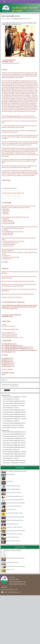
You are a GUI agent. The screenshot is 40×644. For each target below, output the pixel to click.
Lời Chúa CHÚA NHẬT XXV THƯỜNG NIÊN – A (12, 466)
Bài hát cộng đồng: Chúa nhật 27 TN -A (11, 473)
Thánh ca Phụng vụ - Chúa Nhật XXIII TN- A (11, 510)
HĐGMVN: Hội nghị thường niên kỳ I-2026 (15, 568)
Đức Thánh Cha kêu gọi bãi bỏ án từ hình (14, 544)
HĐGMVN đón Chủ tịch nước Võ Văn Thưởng (15, 614)
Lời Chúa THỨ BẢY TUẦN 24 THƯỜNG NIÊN (11, 464)
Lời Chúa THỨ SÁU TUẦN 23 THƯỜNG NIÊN (11, 482)
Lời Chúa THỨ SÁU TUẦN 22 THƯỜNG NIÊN (11, 504)
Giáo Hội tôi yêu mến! (11, 522)
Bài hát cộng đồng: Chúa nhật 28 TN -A (11, 475)
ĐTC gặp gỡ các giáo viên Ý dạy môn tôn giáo (15, 578)
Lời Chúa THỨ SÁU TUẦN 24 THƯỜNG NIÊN (11, 462)
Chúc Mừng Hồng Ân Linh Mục (12, 610)
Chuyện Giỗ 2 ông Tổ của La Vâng (13, 533)
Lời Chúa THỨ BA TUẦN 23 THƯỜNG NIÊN (11, 493)
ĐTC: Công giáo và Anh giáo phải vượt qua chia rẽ (16, 519)
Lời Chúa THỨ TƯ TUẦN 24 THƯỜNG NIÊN (11, 458)
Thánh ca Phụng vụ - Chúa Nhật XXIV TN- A (11, 491)
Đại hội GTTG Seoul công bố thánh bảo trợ (15, 547)
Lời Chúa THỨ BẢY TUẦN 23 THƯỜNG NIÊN (11, 480)
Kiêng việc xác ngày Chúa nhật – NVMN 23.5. (15, 606)
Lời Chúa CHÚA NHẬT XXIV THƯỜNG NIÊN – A (12, 444)
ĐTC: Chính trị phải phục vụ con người (14, 581)
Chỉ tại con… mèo (10, 617)
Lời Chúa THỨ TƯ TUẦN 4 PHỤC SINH (14, 575)
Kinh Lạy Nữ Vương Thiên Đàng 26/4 (14, 554)
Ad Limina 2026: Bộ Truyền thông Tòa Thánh (15, 565)
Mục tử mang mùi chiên (11, 557)
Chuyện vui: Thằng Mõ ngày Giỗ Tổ (13, 537)
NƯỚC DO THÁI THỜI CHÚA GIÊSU (14, 598)
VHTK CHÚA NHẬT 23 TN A (8, 506)
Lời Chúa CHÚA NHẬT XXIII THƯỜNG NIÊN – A (12, 499)
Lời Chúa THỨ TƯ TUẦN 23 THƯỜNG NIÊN (11, 488)
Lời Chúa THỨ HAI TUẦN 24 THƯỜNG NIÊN (11, 449)
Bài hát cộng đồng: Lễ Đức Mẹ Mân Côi (11, 484)
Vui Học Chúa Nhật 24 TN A (8, 447)
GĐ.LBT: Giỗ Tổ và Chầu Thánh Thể (13, 540)
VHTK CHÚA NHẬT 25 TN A (8, 455)
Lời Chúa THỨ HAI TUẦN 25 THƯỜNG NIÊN (11, 471)
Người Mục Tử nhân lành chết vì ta (13, 588)
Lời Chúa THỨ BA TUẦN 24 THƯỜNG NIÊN (11, 451)
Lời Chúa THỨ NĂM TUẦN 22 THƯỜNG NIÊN (12, 508)
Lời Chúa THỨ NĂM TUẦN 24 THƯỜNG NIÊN (12, 460)
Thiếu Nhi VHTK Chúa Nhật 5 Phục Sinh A (15, 561)
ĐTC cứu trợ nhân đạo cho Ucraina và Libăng (15, 550)
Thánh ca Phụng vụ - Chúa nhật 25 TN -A (11, 453)
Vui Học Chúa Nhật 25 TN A (8, 469)
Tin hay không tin (10, 529)
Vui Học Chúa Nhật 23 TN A (8, 497)
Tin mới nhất (20, 515)
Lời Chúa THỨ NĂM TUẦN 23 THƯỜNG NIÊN (12, 486)
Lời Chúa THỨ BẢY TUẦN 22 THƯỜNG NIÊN (11, 502)
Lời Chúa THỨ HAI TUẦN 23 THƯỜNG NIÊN (11, 495)
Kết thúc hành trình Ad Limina (12, 571)
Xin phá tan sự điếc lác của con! (13, 585)
